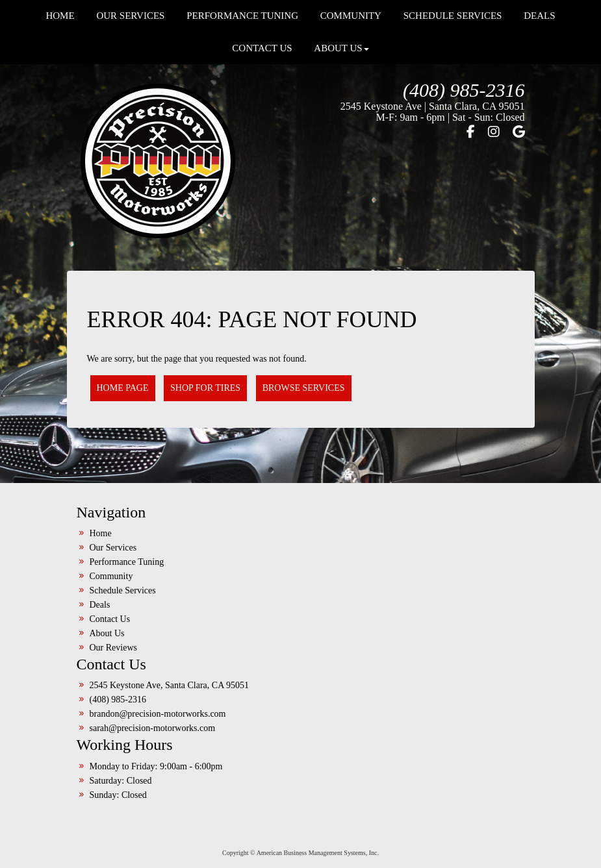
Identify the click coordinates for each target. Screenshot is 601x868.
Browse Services (304, 388)
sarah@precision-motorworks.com (153, 728)
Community (111, 576)
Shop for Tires (205, 388)
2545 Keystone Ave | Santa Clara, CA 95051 (433, 106)
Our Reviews (114, 648)
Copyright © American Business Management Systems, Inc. (300, 853)
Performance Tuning (127, 562)
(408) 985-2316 (464, 90)
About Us (341, 48)
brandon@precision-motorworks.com (158, 714)
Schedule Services (123, 590)
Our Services (113, 548)
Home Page (123, 388)
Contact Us (262, 48)
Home (101, 533)
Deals (100, 605)
